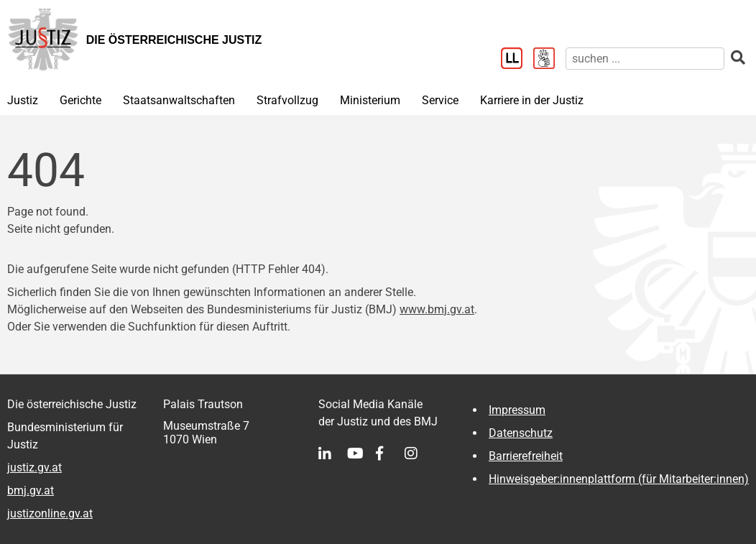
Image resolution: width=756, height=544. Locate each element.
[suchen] (645, 59)
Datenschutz (521, 433)
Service (440, 100)
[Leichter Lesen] (517, 60)
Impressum (517, 410)
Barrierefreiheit (526, 456)
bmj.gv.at (31, 490)
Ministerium (370, 100)
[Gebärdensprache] (549, 60)
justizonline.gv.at (50, 513)
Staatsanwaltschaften (179, 100)
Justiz (23, 100)
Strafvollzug (287, 100)
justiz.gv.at (34, 467)
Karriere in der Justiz (532, 100)
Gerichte (80, 100)
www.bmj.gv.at (437, 309)
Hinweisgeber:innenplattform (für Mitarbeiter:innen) (619, 479)
